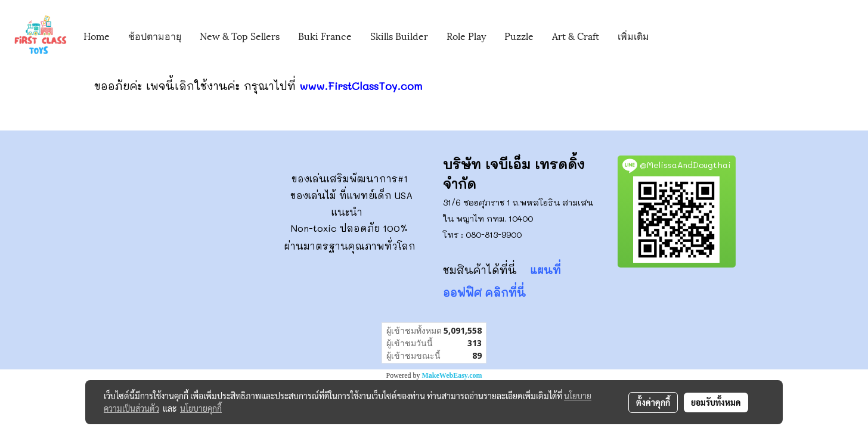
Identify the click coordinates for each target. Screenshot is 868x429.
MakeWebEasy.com (452, 375)
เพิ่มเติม (633, 35)
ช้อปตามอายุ (155, 35)
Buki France (325, 35)
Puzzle (519, 35)
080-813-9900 (494, 234)
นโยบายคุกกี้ (201, 408)
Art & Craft (576, 35)
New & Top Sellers (240, 35)
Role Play (466, 35)
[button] (676, 36)
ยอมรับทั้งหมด (716, 402)
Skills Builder (399, 35)
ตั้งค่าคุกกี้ (653, 402)
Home (97, 35)
